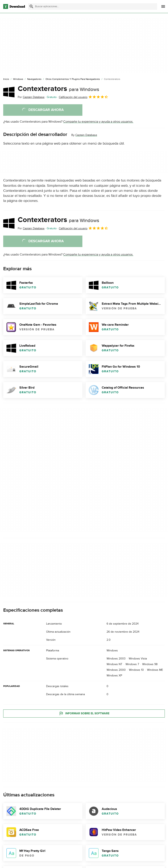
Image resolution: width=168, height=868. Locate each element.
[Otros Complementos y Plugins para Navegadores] (73, 79)
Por (31, 97)
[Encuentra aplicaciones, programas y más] (93, 6)
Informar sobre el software (84, 713)
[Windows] (18, 79)
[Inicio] (6, 79)
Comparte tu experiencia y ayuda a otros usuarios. (98, 122)
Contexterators (58, 89)
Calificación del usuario (84, 97)
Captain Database (86, 135)
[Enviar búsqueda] (31, 6)
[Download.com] (14, 6)
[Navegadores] (34, 79)
